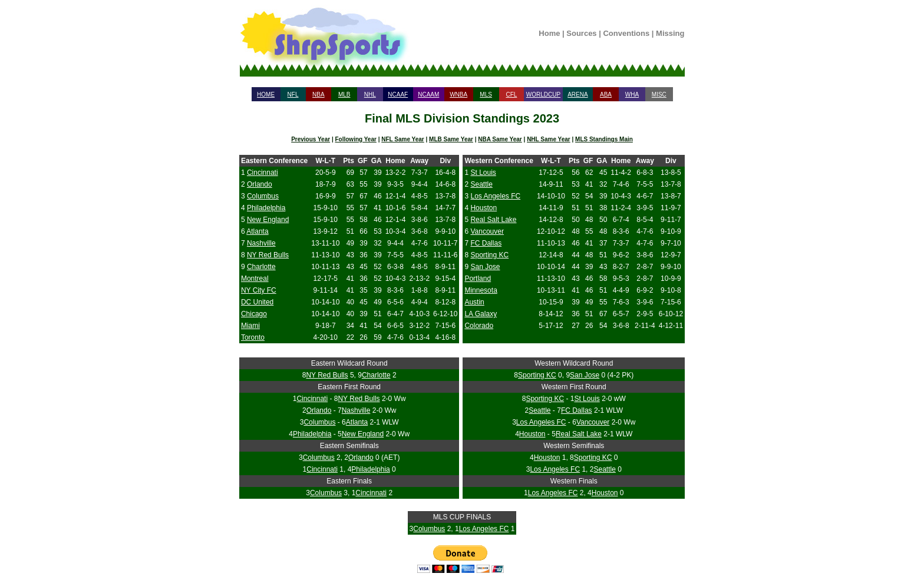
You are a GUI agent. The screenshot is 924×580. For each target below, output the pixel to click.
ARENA (577, 95)
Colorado (479, 326)
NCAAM (428, 95)
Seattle (481, 184)
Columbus (263, 196)
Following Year (355, 139)
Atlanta (257, 231)
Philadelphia (266, 208)
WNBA (458, 95)
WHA (632, 95)
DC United (257, 302)
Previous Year (311, 139)
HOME (266, 95)
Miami (250, 326)
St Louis (483, 173)
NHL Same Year (549, 139)
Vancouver (487, 231)
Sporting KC (489, 255)
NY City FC (259, 290)
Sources (581, 33)
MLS (486, 95)
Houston (484, 208)
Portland (478, 279)
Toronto (253, 337)
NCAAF (398, 95)
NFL (293, 95)
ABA (606, 95)
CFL (511, 95)
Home (549, 33)
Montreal (255, 279)
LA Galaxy (481, 314)
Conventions (626, 33)
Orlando (260, 184)
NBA (319, 95)
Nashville (261, 243)
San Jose (485, 267)
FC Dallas (486, 243)
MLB (344, 95)
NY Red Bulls (268, 255)
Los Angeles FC (495, 196)
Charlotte (261, 267)
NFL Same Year (402, 139)
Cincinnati (263, 173)
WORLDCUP (543, 95)
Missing (670, 33)
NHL (370, 95)
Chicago (254, 314)
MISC (659, 95)
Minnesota (481, 290)
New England (268, 220)
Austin (474, 302)
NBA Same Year (500, 139)
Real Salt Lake (493, 220)
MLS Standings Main (604, 139)
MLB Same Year (451, 139)
